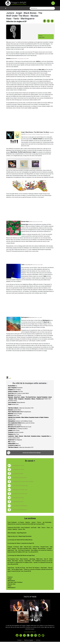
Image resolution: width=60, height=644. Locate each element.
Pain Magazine (15, 442)
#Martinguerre (12, 590)
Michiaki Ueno (13, 407)
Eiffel (14, 448)
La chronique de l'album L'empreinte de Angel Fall (21, 545)
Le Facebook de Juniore (18, 472)
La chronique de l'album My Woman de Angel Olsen (21, 558)
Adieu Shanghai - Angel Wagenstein (17, 535)
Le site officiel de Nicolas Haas (20, 488)
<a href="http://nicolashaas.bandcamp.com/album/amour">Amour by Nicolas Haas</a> (30, 260)
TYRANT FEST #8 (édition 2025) (30, 401)
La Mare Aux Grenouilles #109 (21, 410)
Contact (19, 642)
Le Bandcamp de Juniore (18, 468)
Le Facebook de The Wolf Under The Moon (23, 484)
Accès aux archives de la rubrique (32, 455)
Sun (13, 388)
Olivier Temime (15, 397)
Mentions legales (29, 642)
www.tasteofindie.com (30, 634)
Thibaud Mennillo (16, 405)
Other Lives (14, 418)
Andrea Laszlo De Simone (21, 425)
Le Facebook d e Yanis (18, 504)
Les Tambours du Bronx (18, 431)
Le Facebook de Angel (18, 476)
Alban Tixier (14, 436)
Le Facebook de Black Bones (19, 480)
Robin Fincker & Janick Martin (18, 396)
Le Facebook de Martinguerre (19, 512)
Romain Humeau (15, 427)
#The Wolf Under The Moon (15, 584)
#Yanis (9, 588)
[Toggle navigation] (53, 3)
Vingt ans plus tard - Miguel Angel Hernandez (20, 538)
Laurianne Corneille (16, 435)
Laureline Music (15, 412)
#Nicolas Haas (12, 586)
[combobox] (18, 11)
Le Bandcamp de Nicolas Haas (20, 492)
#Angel (10, 581)
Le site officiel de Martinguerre (20, 508)
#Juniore (10, 579)
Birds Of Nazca (14, 392)
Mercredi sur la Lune (20, 429)
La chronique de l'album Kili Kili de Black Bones (20, 542)
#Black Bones (11, 583)
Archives (38, 642)
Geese (13, 446)
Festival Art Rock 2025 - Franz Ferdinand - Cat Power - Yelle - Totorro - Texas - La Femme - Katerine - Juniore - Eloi (30, 531)
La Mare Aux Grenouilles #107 (21, 450)
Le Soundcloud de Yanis (18, 500)
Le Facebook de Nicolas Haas (20, 496)
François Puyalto (15, 416)
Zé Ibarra (12, 444)
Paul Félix (15, 394)
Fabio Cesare (14, 433)
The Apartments (20, 414)
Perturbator (15, 390)
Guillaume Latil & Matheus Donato (20, 423)
